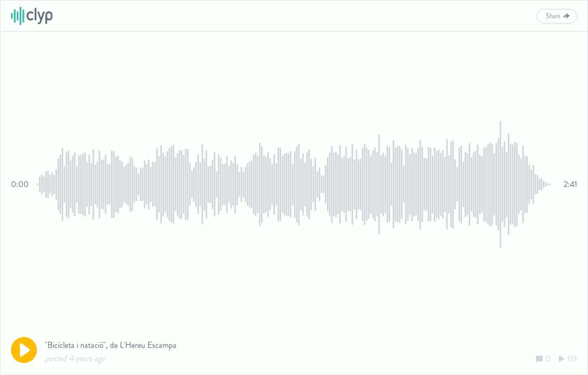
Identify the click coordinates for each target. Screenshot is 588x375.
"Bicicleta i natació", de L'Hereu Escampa (111, 345)
